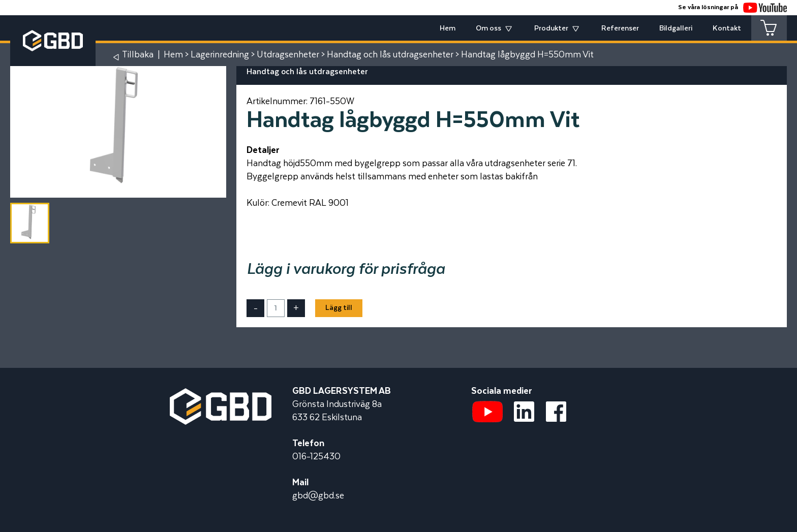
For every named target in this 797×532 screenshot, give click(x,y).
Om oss (488, 28)
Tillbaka (138, 55)
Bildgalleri (676, 28)
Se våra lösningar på (732, 7)
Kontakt (727, 28)
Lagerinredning (220, 55)
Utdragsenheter (288, 55)
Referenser (620, 28)
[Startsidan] (221, 395)
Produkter (551, 28)
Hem (448, 28)
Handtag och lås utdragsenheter (390, 55)
